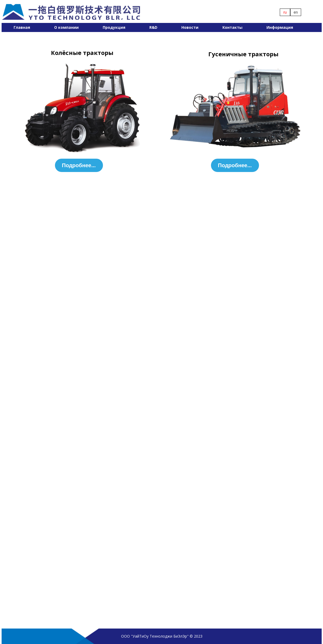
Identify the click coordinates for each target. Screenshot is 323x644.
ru (285, 12)
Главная (22, 27)
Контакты (232, 27)
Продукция (114, 27)
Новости (190, 27)
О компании (66, 27)
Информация (280, 27)
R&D (153, 27)
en (296, 12)
